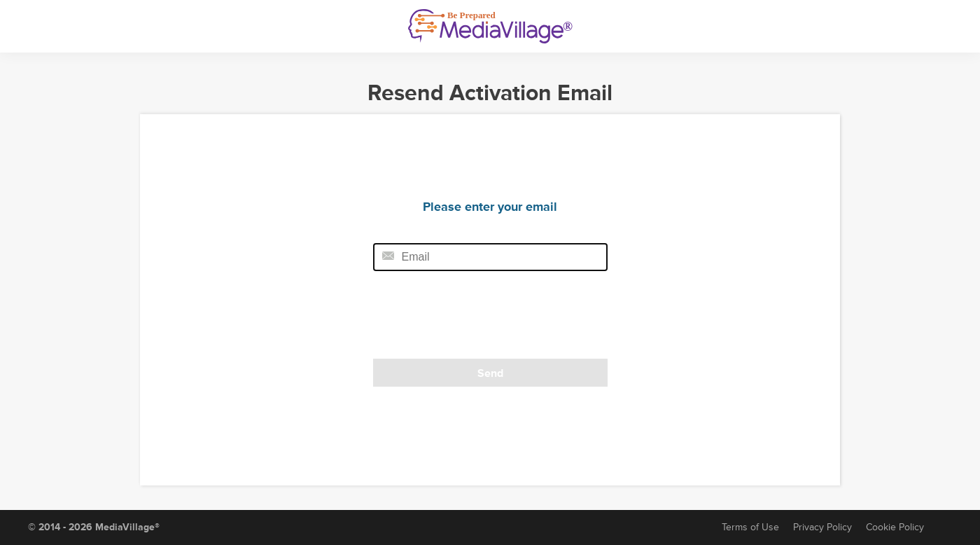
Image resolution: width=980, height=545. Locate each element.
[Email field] (490, 257)
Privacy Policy (822, 527)
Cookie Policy (895, 527)
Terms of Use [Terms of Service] (750, 527)
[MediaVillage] (490, 26)
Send (490, 373)
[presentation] (469, 319)
